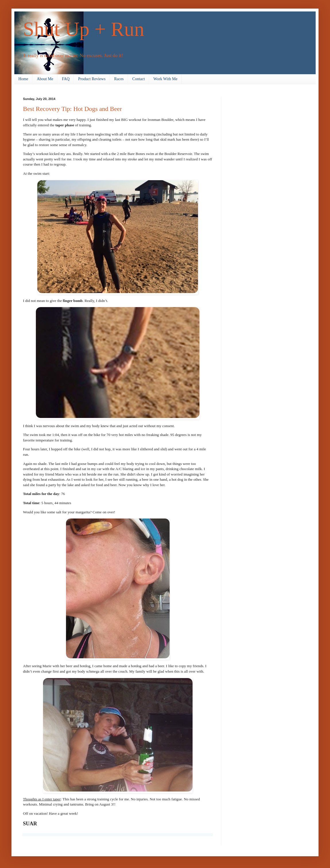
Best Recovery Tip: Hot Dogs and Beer (72, 109)
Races (119, 79)
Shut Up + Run (84, 29)
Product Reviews (92, 79)
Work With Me (166, 79)
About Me (45, 79)
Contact (139, 79)
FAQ (66, 79)
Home (23, 79)
